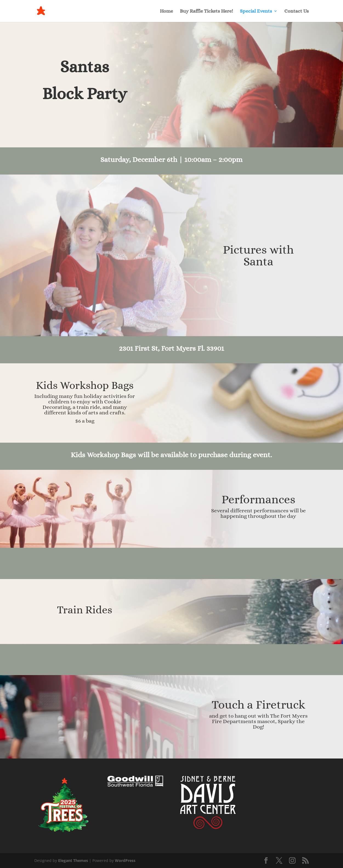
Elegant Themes (73, 860)
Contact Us (297, 11)
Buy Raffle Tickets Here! (206, 11)
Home (166, 11)
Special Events (256, 11)
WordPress (125, 860)
